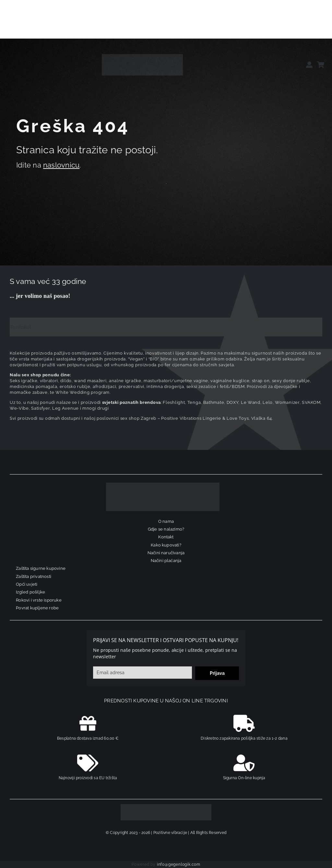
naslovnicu (61, 165)
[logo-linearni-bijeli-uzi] (163, 485)
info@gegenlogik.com (179, 864)
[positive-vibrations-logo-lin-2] (142, 56)
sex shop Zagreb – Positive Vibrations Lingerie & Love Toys (185, 418)
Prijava (217, 673)
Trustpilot (20, 327)
